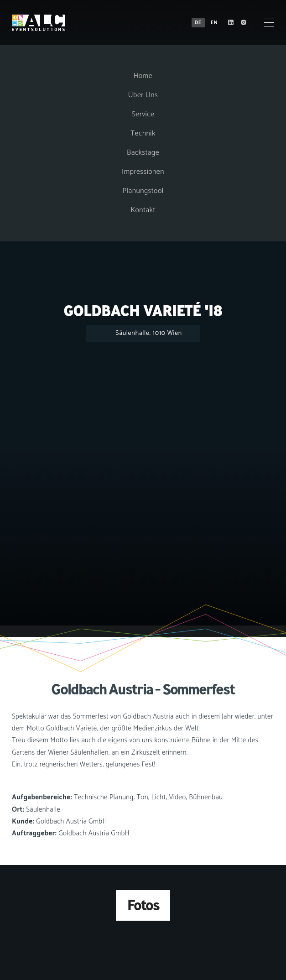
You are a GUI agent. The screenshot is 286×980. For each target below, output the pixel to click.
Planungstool (143, 191)
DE (198, 23)
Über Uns (143, 95)
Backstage (143, 153)
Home (143, 76)
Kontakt (143, 210)
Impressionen (143, 172)
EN (214, 23)
